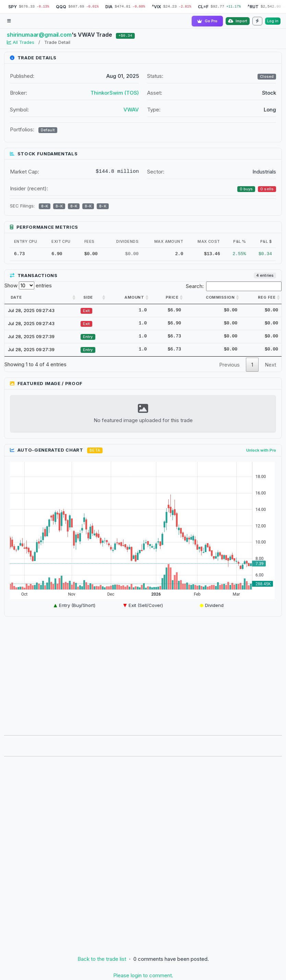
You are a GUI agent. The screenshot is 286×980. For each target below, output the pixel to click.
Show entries (28, 285)
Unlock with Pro (261, 450)
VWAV (131, 110)
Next (270, 365)
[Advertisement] (143, 674)
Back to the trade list (102, 959)
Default (48, 130)
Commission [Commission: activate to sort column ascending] (220, 297)
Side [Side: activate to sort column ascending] (88, 297)
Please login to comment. (143, 976)
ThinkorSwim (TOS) (115, 93)
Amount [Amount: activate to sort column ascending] (134, 297)
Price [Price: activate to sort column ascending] (172, 297)
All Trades (21, 42)
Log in (273, 21)
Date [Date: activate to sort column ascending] (16, 297)
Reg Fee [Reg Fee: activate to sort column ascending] (267, 297)
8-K (45, 206)
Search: (234, 286)
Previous (229, 365)
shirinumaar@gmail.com (39, 35)
